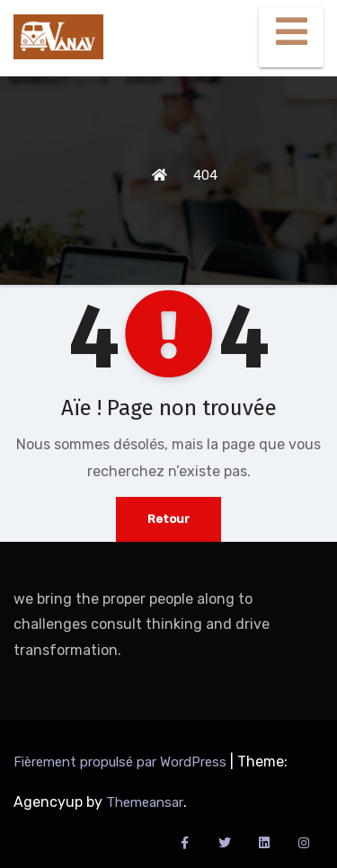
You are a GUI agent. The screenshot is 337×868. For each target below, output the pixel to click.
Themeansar (145, 802)
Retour (168, 519)
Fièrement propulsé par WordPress (122, 762)
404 (205, 175)
